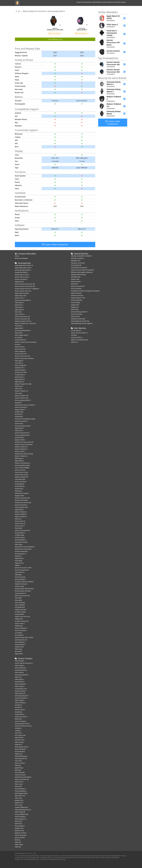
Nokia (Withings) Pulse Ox (23, 810)
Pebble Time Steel (21, 610)
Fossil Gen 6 (19, 326)
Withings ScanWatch (78, 258)
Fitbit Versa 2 (19, 430)
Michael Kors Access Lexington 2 (25, 405)
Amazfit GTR (19, 417)
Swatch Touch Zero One (22, 617)
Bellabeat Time (76, 261)
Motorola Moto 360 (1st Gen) (24, 637)
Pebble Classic (19, 647)
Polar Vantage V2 (20, 351)
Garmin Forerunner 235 (22, 498)
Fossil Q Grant (76, 316)
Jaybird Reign (19, 768)
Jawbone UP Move (21, 833)
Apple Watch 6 (19, 382)
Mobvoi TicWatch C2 (21, 456)
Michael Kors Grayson (22, 493)
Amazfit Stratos (20, 486)
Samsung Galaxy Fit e (22, 696)
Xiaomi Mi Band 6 (20, 668)
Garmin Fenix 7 (20, 298)
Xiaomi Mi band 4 (20, 691)
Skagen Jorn (75, 307)
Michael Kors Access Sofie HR (24, 442)
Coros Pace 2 (19, 363)
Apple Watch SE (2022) (22, 293)
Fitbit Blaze (18, 575)
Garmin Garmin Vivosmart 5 (24, 663)
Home (17, 256)
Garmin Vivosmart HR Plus (23, 726)
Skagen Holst (75, 279)
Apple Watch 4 (19, 461)
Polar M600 (19, 561)
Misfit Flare (18, 719)
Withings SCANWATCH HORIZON (81, 256)
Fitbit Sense (19, 389)
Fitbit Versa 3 (19, 386)
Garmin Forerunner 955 (22, 319)
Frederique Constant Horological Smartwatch (85, 291)
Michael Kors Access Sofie (23, 503)
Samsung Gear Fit (21, 819)
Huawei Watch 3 (20, 375)
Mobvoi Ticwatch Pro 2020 (23, 384)
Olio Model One (20, 607)
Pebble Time (19, 619)
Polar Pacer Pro (20, 314)
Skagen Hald (75, 305)
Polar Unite (18, 393)
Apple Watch (19, 654)
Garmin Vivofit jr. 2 (77, 337)
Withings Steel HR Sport (79, 275)
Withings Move (76, 277)
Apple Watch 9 (19, 282)
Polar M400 (19, 600)
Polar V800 (18, 598)
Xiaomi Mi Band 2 (20, 749)
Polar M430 (19, 528)
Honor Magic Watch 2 (22, 335)
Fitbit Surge (19, 649)
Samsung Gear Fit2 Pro (22, 724)
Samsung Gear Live (21, 640)
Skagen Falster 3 (20, 410)
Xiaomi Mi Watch (20, 370)
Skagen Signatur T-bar (78, 298)
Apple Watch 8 (19, 310)
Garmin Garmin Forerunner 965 (25, 284)
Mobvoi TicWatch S (21, 517)
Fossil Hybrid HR (76, 265)
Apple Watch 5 (19, 428)
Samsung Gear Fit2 (21, 758)
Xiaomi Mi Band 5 (20, 684)
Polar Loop (18, 798)
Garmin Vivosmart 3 (21, 717)
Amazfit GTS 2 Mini (21, 372)
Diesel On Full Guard (21, 500)
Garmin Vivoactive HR (22, 570)
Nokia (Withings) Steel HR (79, 312)
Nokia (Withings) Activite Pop (80, 321)
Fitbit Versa (18, 491)
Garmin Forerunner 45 (22, 433)
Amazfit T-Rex (19, 412)
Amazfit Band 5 (20, 682)
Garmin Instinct (20, 451)
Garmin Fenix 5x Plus (22, 472)
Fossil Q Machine (76, 289)
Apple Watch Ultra (21, 296)
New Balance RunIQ (21, 542)
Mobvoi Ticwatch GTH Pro (23, 321)
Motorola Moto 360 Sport (23, 591)
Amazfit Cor (19, 705)
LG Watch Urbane (20, 612)
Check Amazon (55, 33)
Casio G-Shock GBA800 (22, 468)
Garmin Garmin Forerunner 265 (25, 286)
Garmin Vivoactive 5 (21, 279)
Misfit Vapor (19, 544)
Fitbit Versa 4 (19, 305)
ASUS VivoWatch (20, 603)
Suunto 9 (18, 344)
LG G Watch (19, 633)
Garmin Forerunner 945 (22, 356)
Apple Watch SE (20, 379)
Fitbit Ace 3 (75, 342)
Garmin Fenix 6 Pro (21, 354)
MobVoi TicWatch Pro (22, 477)
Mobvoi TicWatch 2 (21, 512)
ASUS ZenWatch (20, 605)
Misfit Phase (75, 309)
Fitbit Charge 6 (20, 661)
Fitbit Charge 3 (20, 700)
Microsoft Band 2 (20, 789)
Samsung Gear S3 (21, 554)
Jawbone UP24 (20, 831)
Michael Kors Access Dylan (23, 549)
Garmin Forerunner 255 (22, 317)
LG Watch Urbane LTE (22, 621)
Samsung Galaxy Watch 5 (23, 300)
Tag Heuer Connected (78, 263)
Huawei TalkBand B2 (21, 807)
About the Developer (21, 258)
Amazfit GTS (19, 414)
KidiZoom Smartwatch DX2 (80, 340)
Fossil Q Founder (20, 577)
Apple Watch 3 (19, 510)
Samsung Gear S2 (21, 593)
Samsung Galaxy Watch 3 (23, 400)
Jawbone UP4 (19, 800)
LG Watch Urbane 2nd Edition (24, 582)
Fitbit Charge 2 (20, 742)
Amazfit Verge (19, 437)
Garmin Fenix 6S (20, 349)
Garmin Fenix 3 (20, 623)
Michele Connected (77, 295)
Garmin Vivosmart (21, 835)
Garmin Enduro (20, 347)
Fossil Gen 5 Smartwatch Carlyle (25, 419)
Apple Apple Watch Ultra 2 (23, 268)
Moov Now (18, 786)
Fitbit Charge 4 (20, 686)
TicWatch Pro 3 (20, 368)
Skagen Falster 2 (20, 440)
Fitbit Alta (18, 765)
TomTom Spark (20, 586)
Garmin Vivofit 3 (20, 763)
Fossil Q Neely (76, 302)
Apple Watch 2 (19, 558)
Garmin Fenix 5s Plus (22, 475)
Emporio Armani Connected (24, 444)
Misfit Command (76, 293)
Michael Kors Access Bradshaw (25, 547)
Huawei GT (18, 403)
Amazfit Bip (19, 712)
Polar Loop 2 (19, 784)
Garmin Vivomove (77, 314)
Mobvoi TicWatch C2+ (22, 391)
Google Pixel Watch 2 (22, 272)
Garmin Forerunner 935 (22, 530)
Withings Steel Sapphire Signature (82, 272)
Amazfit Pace (19, 489)
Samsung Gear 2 (20, 642)
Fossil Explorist (20, 484)
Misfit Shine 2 (19, 782)
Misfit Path (74, 284)
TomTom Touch (20, 740)
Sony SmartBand (20, 817)
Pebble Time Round (21, 584)
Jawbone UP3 (19, 828)
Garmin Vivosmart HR (22, 779)
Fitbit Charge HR (20, 812)
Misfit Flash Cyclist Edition (23, 777)
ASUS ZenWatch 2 (20, 579)
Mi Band (18, 731)
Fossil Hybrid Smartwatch (79, 268)
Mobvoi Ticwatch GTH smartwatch (26, 342)
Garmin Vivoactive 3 (21, 505)
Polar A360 (18, 761)
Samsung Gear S (20, 644)
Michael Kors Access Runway (24, 454)
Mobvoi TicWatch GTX (22, 396)
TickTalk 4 (74, 335)
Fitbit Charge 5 (20, 665)
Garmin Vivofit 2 (20, 838)
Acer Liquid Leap (20, 735)
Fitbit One (18, 842)
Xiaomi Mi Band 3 (20, 703)
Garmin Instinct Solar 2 (22, 277)
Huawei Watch (19, 614)
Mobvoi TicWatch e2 (21, 449)
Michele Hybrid (76, 282)
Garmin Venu (19, 423)
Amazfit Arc (19, 707)
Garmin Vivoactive (21, 630)
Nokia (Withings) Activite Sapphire (82, 323)
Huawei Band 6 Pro (21, 670)
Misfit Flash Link (20, 796)
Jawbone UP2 (19, 803)
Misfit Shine (19, 821)
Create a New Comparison (55, 245)
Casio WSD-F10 (20, 572)
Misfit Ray (18, 770)
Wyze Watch (19, 333)
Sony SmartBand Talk (22, 814)
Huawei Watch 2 (20, 533)
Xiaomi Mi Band (20, 751)
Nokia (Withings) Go (21, 756)
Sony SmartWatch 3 (21, 628)
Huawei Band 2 (20, 714)
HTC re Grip (19, 805)
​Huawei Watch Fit (20, 340)
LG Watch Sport (20, 537)
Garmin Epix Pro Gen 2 (22, 275)
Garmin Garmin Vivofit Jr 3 (79, 333)
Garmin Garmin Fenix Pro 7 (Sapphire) (27, 289)
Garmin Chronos (20, 470)
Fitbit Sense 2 (19, 307)
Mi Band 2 (18, 728)
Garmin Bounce (76, 330)
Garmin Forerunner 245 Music (24, 358)
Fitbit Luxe (18, 677)
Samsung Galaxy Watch (22, 465)
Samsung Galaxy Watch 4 (23, 330)
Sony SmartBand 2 (21, 791)
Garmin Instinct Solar (22, 398)
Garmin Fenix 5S (20, 523)
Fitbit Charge (19, 845)
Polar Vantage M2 (21, 365)
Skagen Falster (20, 496)
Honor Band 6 (19, 672)
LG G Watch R (19, 635)
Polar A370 (18, 733)
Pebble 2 (18, 565)
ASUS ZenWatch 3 (20, 540)
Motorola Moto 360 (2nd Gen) (24, 589)
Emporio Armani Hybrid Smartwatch (83, 270)
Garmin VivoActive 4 (21, 421)
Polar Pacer (19, 312)
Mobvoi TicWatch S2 (21, 447)
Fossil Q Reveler (20, 772)
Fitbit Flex (18, 847)
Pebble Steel (19, 626)
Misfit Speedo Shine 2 (22, 747)
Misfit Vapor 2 (19, 458)
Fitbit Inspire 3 (19, 303)
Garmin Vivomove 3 (21, 407)
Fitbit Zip (18, 840)
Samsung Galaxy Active (22, 435)
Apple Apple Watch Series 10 (24, 265)
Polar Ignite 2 (19, 361)
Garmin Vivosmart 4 (21, 698)
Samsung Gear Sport (21, 507)
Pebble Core (19, 754)
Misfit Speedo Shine (21, 793)
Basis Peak (18, 651)
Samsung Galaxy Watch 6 (23, 270)
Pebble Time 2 (19, 563)
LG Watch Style (20, 535)
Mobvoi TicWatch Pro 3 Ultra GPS (25, 323)
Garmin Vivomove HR (78, 286)
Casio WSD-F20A (20, 479)
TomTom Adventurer (21, 551)
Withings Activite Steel (78, 319)
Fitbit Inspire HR (20, 693)
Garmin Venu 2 (20, 377)
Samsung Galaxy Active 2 (23, 426)
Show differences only (55, 39)
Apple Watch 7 (19, 328)
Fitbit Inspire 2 (19, 679)
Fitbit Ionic (18, 519)
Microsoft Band (20, 826)
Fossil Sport (19, 337)
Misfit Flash (18, 824)
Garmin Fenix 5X (20, 521)
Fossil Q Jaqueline (77, 300)
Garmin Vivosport (20, 721)
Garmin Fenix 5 (20, 526)
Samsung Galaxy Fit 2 (22, 675)
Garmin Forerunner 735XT (23, 568)
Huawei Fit (18, 556)
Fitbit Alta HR (19, 738)
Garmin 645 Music (21, 482)
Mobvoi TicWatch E (21, 514)
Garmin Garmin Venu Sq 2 (23, 291)
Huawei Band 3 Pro (21, 689)
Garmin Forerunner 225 (22, 596)
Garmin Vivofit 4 (20, 710)
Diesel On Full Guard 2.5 (23, 463)
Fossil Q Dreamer (20, 775)
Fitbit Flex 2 (18, 745)
